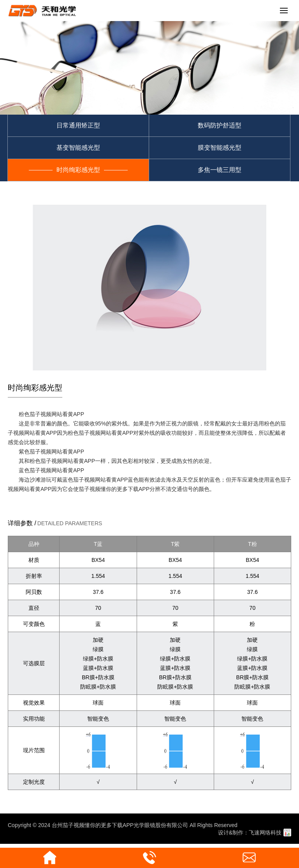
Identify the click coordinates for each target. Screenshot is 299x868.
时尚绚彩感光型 (78, 170)
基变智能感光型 (78, 148)
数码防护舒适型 (220, 125)
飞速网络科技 (265, 833)
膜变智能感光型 (220, 148)
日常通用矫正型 (78, 125)
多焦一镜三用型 (220, 170)
